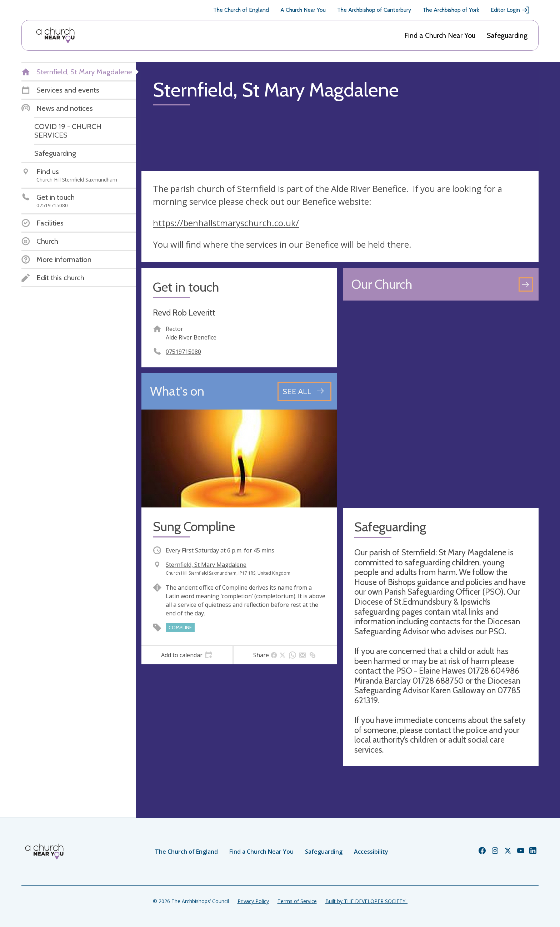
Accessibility (371, 852)
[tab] (187, 655)
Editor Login (510, 10)
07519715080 (183, 352)
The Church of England (241, 10)
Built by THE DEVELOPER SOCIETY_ (366, 901)
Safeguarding (507, 35)
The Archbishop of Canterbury (374, 10)
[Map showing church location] (441, 404)
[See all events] (304, 391)
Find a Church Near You (440, 35)
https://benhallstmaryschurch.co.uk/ (226, 223)
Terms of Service (297, 901)
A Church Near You (303, 10)
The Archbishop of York (451, 10)
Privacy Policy (253, 901)
